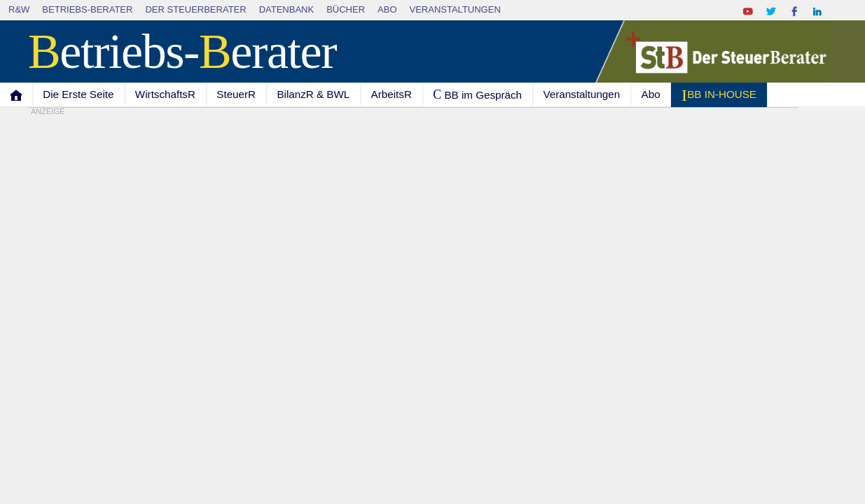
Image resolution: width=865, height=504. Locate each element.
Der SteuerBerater (195, 9)
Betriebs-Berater (87, 9)
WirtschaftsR (165, 94)
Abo (387, 9)
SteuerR (236, 94)
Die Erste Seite (78, 94)
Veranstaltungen (455, 9)
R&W (19, 9)
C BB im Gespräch (477, 94)
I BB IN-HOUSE (719, 95)
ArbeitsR (392, 94)
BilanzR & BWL (313, 94)
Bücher (346, 9)
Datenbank (287, 9)
